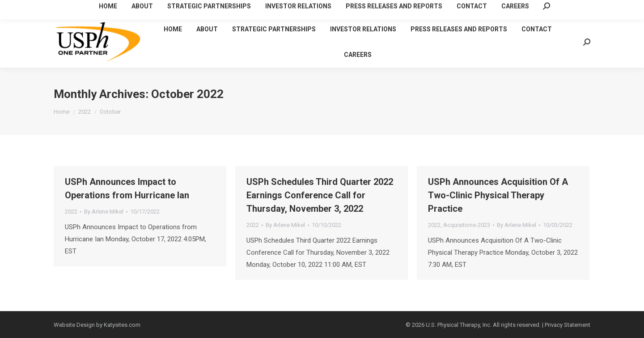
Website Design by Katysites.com (97, 325)
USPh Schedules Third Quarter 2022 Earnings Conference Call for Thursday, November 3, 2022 (320, 195)
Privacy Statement (568, 325)
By (104, 212)
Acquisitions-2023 (467, 225)
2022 (71, 212)
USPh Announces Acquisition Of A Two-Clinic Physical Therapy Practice (498, 195)
